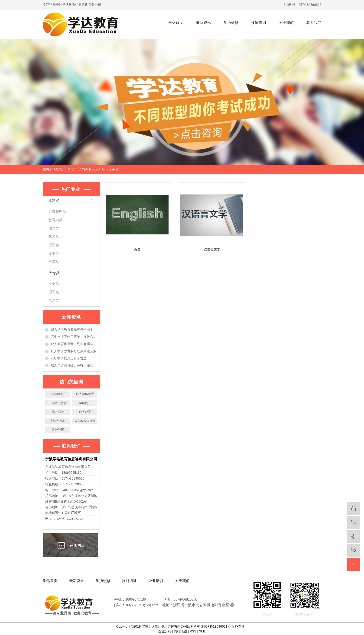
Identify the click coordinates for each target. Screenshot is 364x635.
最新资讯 (203, 23)
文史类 (114, 170)
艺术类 (54, 237)
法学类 (54, 228)
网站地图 (181, 631)
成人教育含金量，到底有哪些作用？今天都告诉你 (74, 344)
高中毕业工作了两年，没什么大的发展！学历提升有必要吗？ (74, 337)
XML (202, 631)
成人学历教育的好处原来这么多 (74, 351)
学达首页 (176, 23)
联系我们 (314, 23)
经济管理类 (57, 212)
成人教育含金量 (85, 421)
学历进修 (231, 23)
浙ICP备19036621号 (216, 626)
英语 (137, 249)
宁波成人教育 (58, 403)
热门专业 (85, 170)
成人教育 (85, 412)
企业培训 (156, 581)
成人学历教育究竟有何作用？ (72, 329)
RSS (193, 631)
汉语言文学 (212, 249)
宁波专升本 (58, 421)
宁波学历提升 (58, 394)
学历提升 (85, 403)
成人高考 (58, 412)
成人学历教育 (85, 394)
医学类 (54, 262)
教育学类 (55, 220)
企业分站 (165, 631)
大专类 (54, 273)
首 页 (71, 170)
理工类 (54, 245)
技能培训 (259, 23)
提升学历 (58, 430)
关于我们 (286, 23)
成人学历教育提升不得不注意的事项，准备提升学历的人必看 (74, 365)
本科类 (100, 170)
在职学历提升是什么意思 (69, 358)
